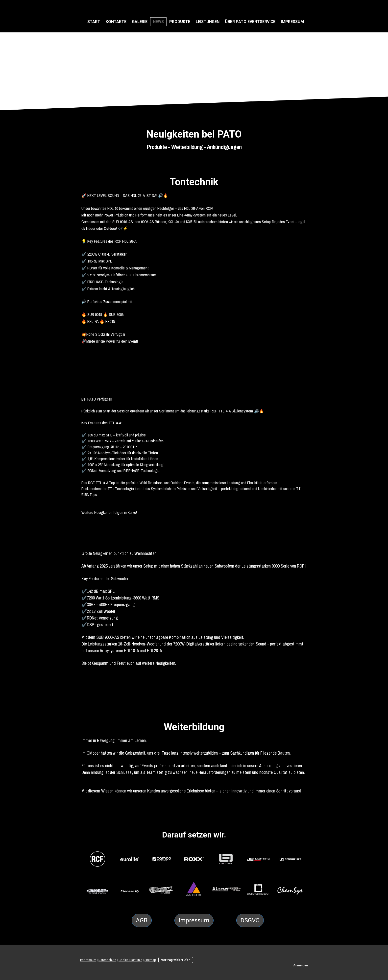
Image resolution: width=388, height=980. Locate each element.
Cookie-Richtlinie (130, 960)
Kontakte (116, 22)
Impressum (292, 22)
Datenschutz (107, 960)
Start (94, 22)
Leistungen (208, 22)
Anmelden (301, 965)
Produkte (180, 22)
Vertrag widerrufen (176, 960)
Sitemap (150, 960)
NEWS (158, 22)
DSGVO (250, 920)
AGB (142, 920)
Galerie (140, 22)
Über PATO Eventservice (250, 22)
